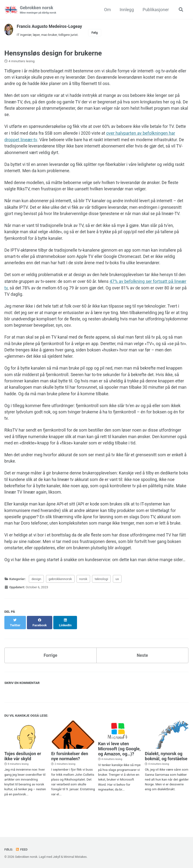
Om (107, 10)
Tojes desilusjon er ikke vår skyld (23, 771)
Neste (142, 670)
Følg (97, 33)
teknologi (101, 598)
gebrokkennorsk (60, 598)
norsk (83, 598)
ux (117, 598)
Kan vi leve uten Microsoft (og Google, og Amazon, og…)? (119, 763)
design (36, 598)
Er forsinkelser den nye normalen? (69, 771)
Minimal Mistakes (76, 857)
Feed (22, 849)
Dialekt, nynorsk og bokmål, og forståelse (166, 771)
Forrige (50, 670)
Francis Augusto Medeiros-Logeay (50, 27)
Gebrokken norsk (39, 10)
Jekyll (57, 857)
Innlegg (126, 10)
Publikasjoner (155, 10)
